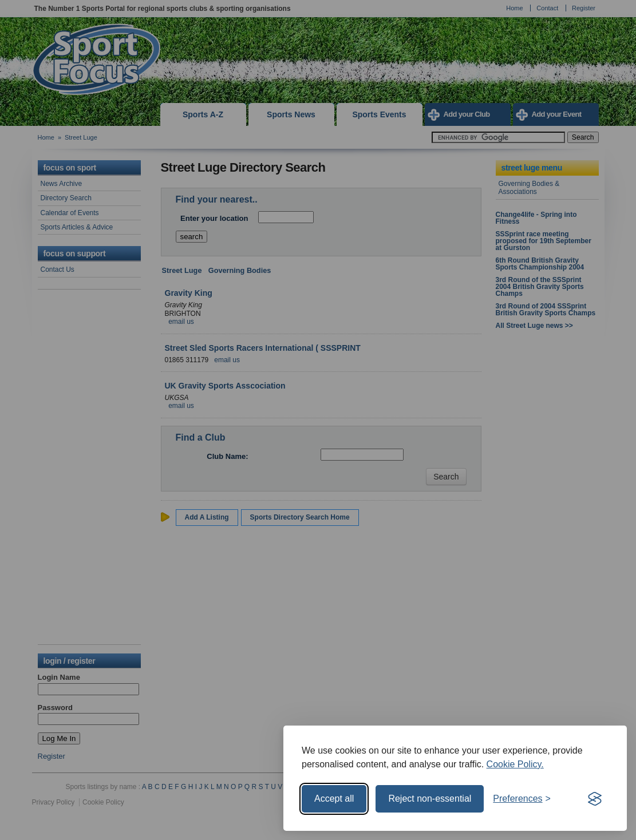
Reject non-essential (430, 799)
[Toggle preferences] (522, 799)
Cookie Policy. (515, 764)
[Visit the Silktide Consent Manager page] (595, 799)
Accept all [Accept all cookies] (334, 799)
